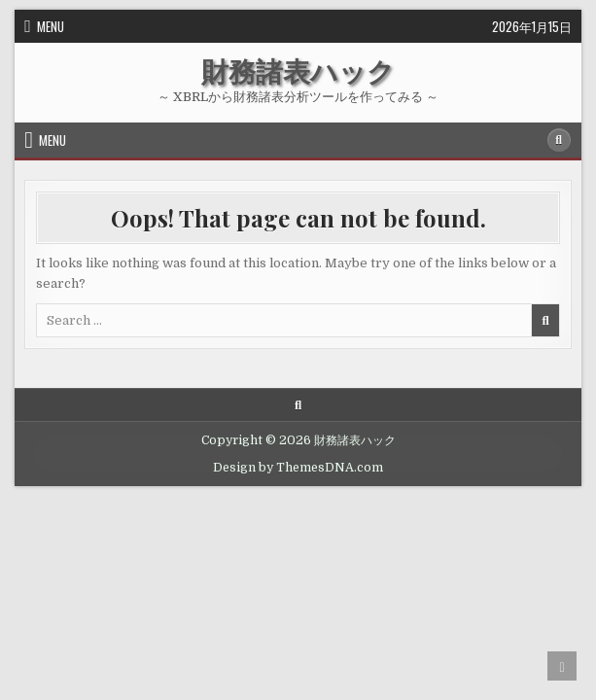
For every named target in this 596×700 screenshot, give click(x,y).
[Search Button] (559, 140)
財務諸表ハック (298, 70)
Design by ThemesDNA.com (298, 468)
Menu (51, 26)
